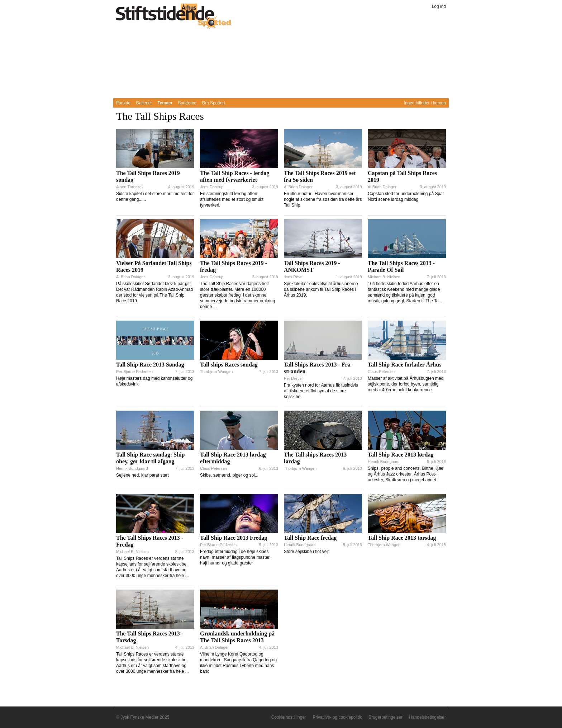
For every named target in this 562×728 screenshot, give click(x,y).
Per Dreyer (293, 378)
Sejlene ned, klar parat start (142, 475)
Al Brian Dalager (298, 187)
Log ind (439, 6)
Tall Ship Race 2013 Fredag (234, 538)
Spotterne (187, 103)
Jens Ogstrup (212, 187)
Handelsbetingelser (427, 717)
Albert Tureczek (130, 187)
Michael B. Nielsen (384, 277)
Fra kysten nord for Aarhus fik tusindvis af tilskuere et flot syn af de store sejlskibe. (321, 391)
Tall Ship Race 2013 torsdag (402, 538)
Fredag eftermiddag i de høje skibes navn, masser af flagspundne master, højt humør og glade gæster (235, 557)
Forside (123, 103)
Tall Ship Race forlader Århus (404, 365)
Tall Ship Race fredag (310, 538)
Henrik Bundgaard (132, 468)
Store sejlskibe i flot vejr (306, 552)
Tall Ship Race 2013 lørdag (401, 455)
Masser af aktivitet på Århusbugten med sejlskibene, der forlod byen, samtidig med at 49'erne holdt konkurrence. (406, 384)
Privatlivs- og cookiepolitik (337, 717)
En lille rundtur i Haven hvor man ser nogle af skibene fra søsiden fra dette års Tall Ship (323, 199)
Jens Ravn (293, 277)
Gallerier (144, 103)
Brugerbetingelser (385, 717)
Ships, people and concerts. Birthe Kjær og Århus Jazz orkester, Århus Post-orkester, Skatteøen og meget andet (406, 474)
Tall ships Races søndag (229, 365)
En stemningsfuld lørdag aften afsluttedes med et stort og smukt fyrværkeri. (232, 199)
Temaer (165, 103)
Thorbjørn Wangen (216, 372)
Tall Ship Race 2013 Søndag (150, 365)
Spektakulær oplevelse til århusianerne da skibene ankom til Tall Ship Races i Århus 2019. (321, 289)
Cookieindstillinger (289, 717)
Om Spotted (213, 103)
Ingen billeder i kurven (425, 103)
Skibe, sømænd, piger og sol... (229, 475)
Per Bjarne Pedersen (134, 372)
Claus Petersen (381, 372)
